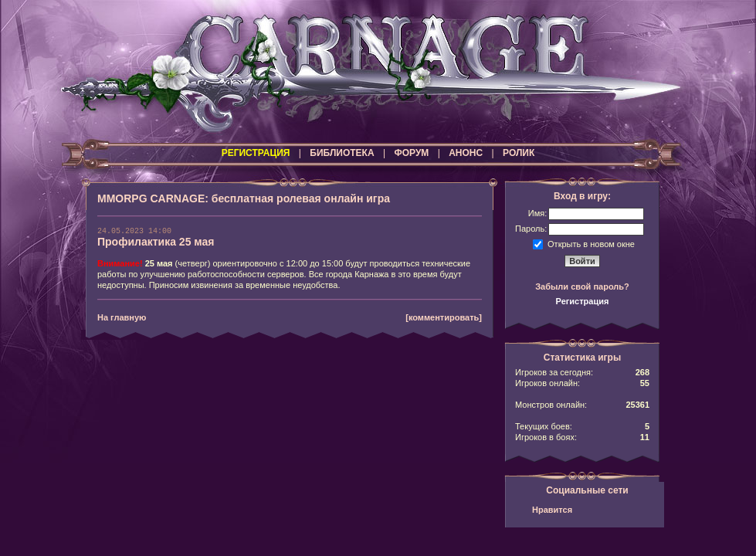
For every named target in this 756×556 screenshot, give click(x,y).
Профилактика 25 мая (156, 242)
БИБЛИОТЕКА (342, 153)
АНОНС (466, 153)
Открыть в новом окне (591, 243)
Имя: (537, 213)
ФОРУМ (411, 153)
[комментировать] (444, 317)
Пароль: (531, 229)
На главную (122, 317)
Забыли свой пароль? (582, 286)
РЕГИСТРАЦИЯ (256, 153)
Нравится (552, 510)
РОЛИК (519, 153)
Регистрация (583, 301)
